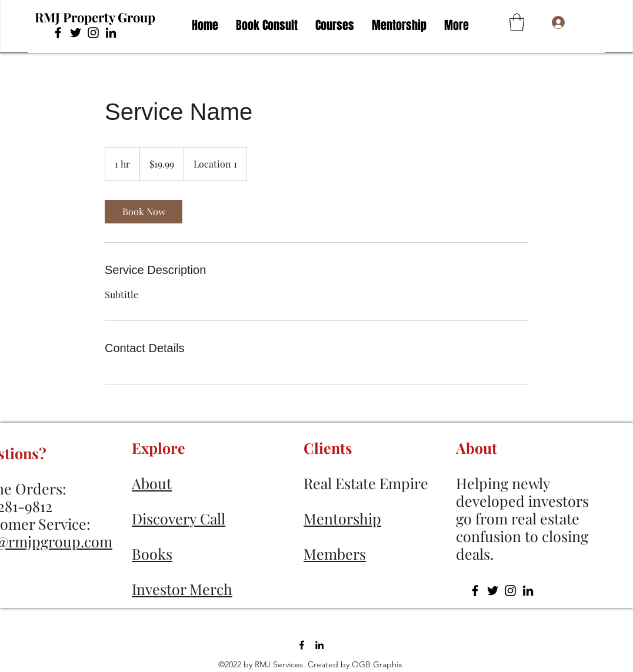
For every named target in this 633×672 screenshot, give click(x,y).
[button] (517, 22)
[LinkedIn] (111, 33)
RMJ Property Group (95, 17)
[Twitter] (76, 33)
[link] (144, 212)
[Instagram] (93, 33)
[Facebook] (58, 33)
